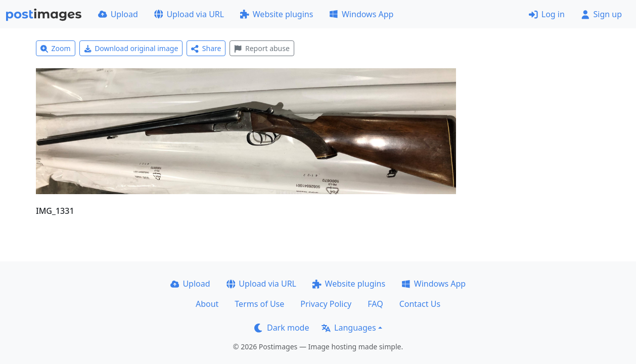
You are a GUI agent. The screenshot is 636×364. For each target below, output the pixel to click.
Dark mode (282, 328)
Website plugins (277, 14)
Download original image (131, 48)
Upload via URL (189, 14)
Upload (118, 14)
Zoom (56, 48)
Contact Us (420, 304)
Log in (547, 14)
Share (206, 48)
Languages (349, 328)
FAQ (375, 304)
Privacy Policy (326, 304)
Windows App (361, 14)
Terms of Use (259, 304)
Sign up (601, 14)
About (207, 304)
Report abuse (262, 48)
